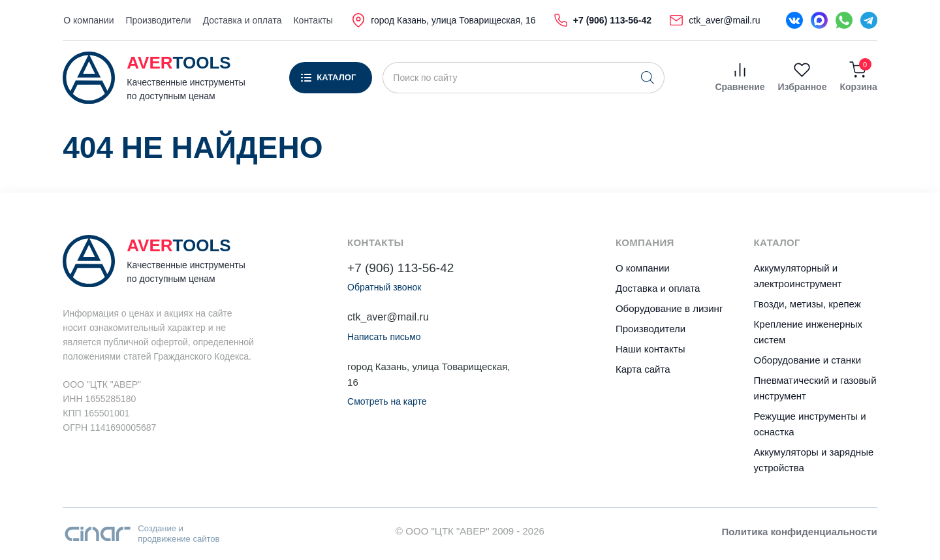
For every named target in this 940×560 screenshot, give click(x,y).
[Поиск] (648, 78)
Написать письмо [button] (384, 337)
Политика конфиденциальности (800, 532)
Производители (158, 20)
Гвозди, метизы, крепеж (807, 304)
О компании (88, 20)
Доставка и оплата (243, 20)
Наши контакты (650, 349)
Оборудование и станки (808, 360)
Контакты (313, 20)
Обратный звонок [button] (384, 287)
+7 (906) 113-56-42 (400, 268)
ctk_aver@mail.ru (388, 317)
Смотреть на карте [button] (387, 401)
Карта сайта (643, 369)
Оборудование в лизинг (669, 308)
